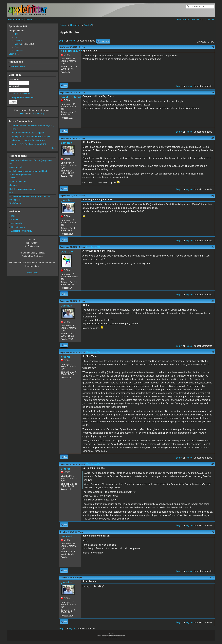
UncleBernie (15, 203)
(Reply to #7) (93, 464)
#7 (213, 352)
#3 (213, 138)
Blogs (14, 216)
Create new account (21, 94)
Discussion (76, 25)
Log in (62, 41)
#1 (213, 47)
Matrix (17, 37)
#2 (213, 93)
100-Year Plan (198, 20)
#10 (212, 578)
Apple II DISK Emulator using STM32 (29, 144)
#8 (213, 464)
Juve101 (13, 178)
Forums (20, 20)
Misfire (18, 44)
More (53, 148)
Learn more (14, 54)
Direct (23, 114)
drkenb (65, 357)
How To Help (183, 20)
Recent (29, 20)
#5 (213, 247)
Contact (210, 20)
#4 (213, 196)
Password (15, 86)
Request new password (23, 97)
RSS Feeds (17, 223)
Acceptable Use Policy (22, 231)
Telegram (19, 51)
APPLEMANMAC (72, 51)
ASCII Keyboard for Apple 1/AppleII (28, 133)
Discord (18, 41)
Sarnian (13, 185)
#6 (213, 301)
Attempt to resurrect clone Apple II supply (31, 137)
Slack (17, 47)
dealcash (67, 536)
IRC (16, 34)
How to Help (32, 273)
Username (15, 79)
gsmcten (66, 143)
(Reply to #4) (93, 247)
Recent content (18, 66)
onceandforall (16, 167)
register (72, 41)
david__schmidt (71, 97)
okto (11, 192)
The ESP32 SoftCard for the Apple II (29, 140)
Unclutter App (38, 114)
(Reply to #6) (93, 352)
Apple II (88, 25)
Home (11, 20)
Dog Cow (67, 252)
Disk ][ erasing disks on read (23, 189)
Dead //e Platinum (18, 182)
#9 (213, 532)
